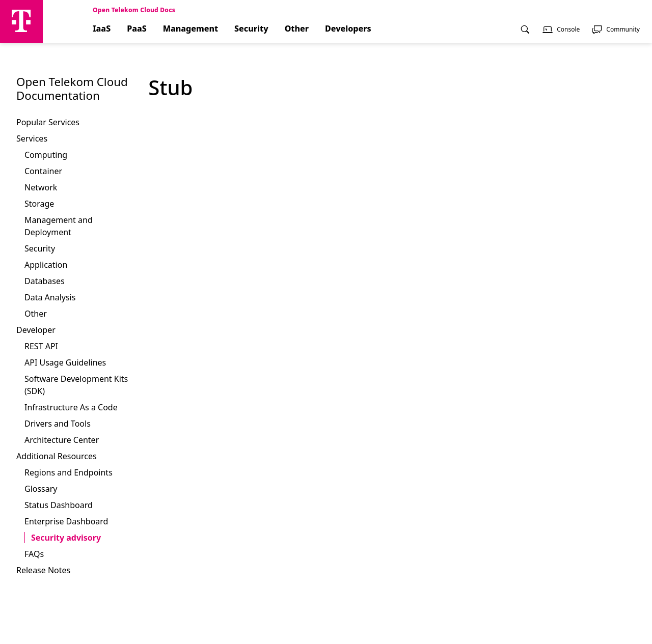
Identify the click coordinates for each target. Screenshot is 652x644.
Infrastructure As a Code (71, 407)
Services (32, 138)
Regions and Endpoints (69, 472)
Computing (46, 155)
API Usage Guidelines (65, 362)
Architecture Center (62, 440)
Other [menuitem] (297, 29)
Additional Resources (57, 456)
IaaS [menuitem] (102, 29)
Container (43, 171)
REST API (41, 346)
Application (46, 265)
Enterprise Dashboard (66, 521)
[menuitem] (525, 33)
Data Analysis (50, 297)
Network (41, 187)
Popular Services (48, 122)
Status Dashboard (59, 505)
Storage (39, 204)
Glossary (41, 489)
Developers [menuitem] (348, 29)
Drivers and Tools (58, 424)
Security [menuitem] (251, 29)
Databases (45, 281)
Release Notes (43, 570)
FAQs (34, 554)
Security (40, 248)
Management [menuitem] (191, 29)
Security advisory (66, 538)
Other (36, 314)
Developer (36, 330)
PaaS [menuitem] (137, 29)
